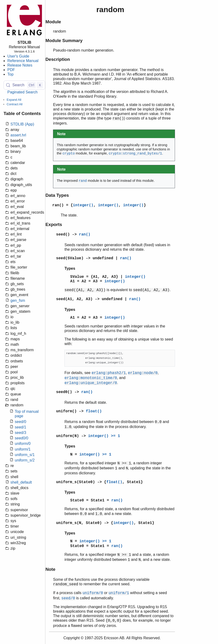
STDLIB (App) (22, 124)
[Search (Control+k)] (24, 85)
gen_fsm (18, 300)
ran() (58, 205)
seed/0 (20, 422)
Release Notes (20, 65)
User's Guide (18, 56)
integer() (83, 205)
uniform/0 (23, 444)
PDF (11, 70)
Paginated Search (22, 92)
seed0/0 (22, 438)
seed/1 (20, 427)
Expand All (14, 100)
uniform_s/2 (25, 460)
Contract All (15, 104)
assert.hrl (18, 135)
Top (10, 74)
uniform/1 (23, 449)
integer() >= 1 (104, 436)
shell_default (21, 482)
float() (94, 411)
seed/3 (20, 433)
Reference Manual (23, 61)
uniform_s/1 (25, 455)
